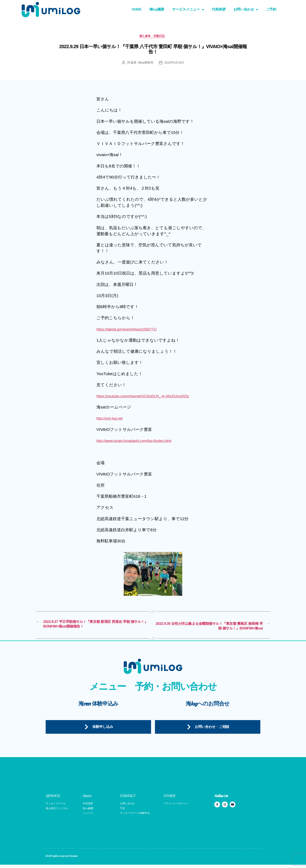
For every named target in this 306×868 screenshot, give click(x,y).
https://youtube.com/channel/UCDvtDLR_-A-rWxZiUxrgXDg (150, 397)
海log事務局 (145, 64)
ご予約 (271, 9)
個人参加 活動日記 (153, 37)
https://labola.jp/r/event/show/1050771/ (132, 330)
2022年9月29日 (175, 64)
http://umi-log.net (112, 419)
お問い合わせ (246, 10)
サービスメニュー (188, 10)
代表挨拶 (219, 9)
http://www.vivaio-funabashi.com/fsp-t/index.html (140, 442)
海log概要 (157, 9)
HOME (137, 9)
